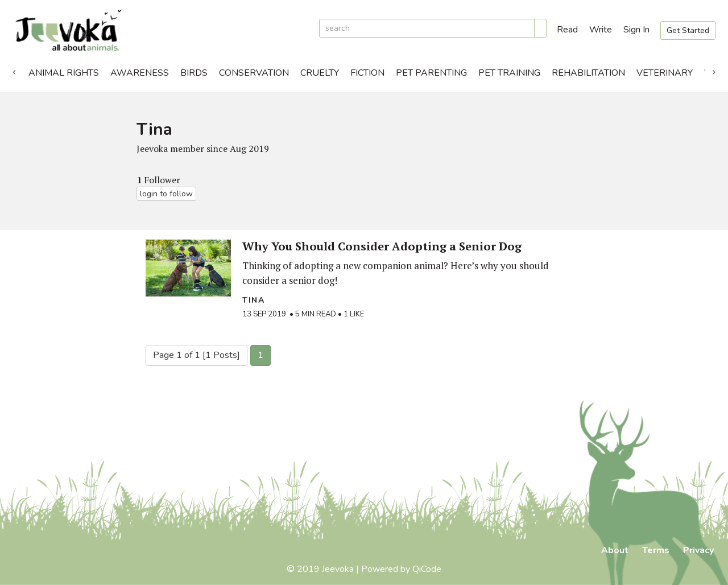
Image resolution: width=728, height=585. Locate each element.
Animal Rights (64, 73)
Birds (194, 73)
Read (567, 30)
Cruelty (320, 73)
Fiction (367, 73)
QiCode (427, 569)
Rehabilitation (588, 73)
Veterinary (665, 73)
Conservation (254, 73)
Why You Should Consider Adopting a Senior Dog (382, 246)
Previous (14, 70)
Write (601, 30)
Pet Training (509, 73)
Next (714, 70)
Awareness (140, 73)
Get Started (688, 30)
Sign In (636, 30)
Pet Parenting (431, 73)
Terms (656, 550)
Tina (253, 300)
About (615, 550)
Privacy (698, 550)
